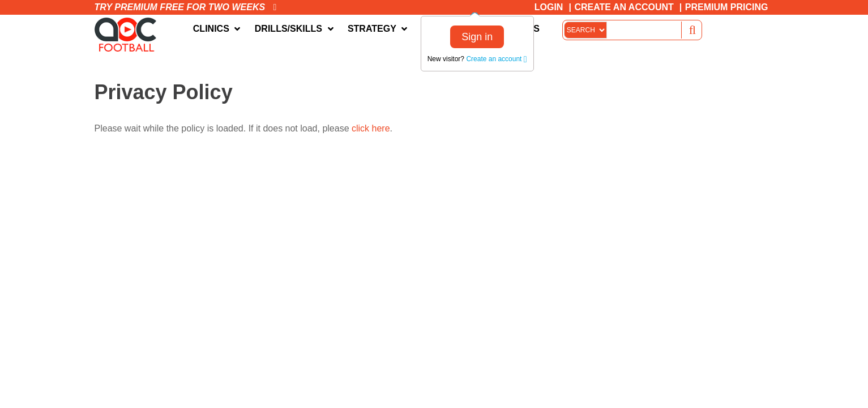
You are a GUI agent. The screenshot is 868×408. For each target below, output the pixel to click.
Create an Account (624, 7)
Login (549, 7)
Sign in (477, 37)
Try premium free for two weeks (186, 7)
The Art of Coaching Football (129, 35)
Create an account (496, 59)
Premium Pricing (727, 7)
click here (371, 128)
